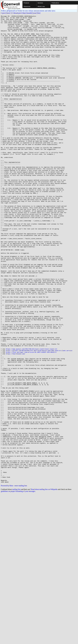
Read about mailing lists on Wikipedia (44, 583)
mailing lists (16, 583)
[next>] (9, 13)
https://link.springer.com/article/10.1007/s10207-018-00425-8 (31, 420)
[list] (39, 13)
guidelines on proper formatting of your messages (18, 585)
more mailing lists (21, 579)
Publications (55, 3)
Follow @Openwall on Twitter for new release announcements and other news (28, 11)
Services (40, 3)
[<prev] (3, 13)
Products (26, 3)
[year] (35, 13)
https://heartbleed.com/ (16, 422)
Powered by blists (7, 579)
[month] (29, 13)
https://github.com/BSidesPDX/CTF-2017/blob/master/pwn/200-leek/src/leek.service (39, 418)
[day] (24, 13)
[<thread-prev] (17, 13)
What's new (41, 6)
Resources (27, 6)
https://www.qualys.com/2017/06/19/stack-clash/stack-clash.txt (32, 416)
